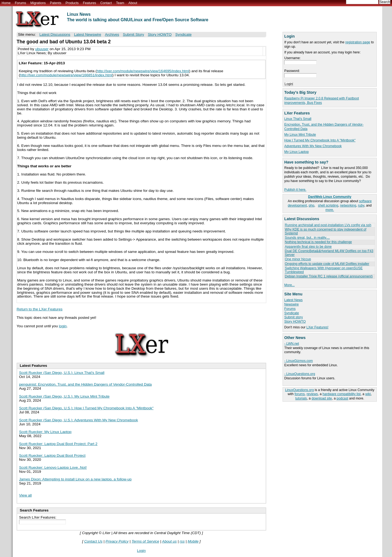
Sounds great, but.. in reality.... (307, 238)
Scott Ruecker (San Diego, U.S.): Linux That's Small (62, 373)
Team (120, 3)
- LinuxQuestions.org (300, 374)
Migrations (38, 3)
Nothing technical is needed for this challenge (318, 242)
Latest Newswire (88, 34)
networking (348, 205)
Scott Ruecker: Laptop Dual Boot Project (52, 455)
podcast (342, 398)
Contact (106, 3)
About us (169, 541)
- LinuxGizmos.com (298, 361)
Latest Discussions (55, 34)
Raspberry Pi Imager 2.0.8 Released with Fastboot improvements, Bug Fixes (321, 101)
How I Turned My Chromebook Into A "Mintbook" (320, 140)
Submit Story (133, 34)
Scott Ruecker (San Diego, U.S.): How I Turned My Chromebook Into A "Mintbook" (86, 408)
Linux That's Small (298, 119)
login (63, 326)
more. (330, 210)
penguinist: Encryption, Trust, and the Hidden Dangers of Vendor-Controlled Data (85, 384)
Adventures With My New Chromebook (313, 146)
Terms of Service (145, 541)
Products (72, 3)
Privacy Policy (117, 541)
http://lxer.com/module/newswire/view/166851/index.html (66, 75)
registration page (358, 42)
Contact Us (93, 541)
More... (289, 285)
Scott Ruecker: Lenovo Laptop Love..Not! (53, 467)
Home (6, 3)
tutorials (301, 398)
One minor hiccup (298, 259)
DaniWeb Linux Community (330, 197)
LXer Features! (318, 327)
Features (90, 3)
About (133, 3)
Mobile (193, 541)
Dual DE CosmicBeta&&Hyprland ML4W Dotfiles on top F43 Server (329, 253)
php (311, 205)
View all (25, 495)
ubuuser (42, 49)
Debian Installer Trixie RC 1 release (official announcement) (329, 276)
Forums (20, 3)
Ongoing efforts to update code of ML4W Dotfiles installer (327, 264)
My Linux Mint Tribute (300, 135)
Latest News (293, 300)
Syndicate (292, 313)
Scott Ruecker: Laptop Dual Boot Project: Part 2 (58, 444)
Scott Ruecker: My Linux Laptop (45, 432)
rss (182, 541)
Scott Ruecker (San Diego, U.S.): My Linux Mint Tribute (64, 396)
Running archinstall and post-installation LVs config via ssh (328, 225)
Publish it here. (295, 190)
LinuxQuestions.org (299, 390)
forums (300, 394)
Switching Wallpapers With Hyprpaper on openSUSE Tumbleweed (324, 270)
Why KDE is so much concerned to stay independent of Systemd (325, 231)
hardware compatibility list (342, 394)
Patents (56, 3)
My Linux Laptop (296, 152)
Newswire (291, 304)
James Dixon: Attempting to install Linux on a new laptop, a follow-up (75, 479)
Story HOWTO (295, 322)
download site (322, 398)
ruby (361, 205)
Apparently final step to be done (308, 247)
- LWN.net (292, 344)
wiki (368, 394)
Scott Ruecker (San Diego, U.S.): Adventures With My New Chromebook (79, 420)
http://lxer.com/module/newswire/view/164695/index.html (143, 71)
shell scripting (328, 205)
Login (141, 551)
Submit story (293, 317)
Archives (112, 34)
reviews (312, 394)
